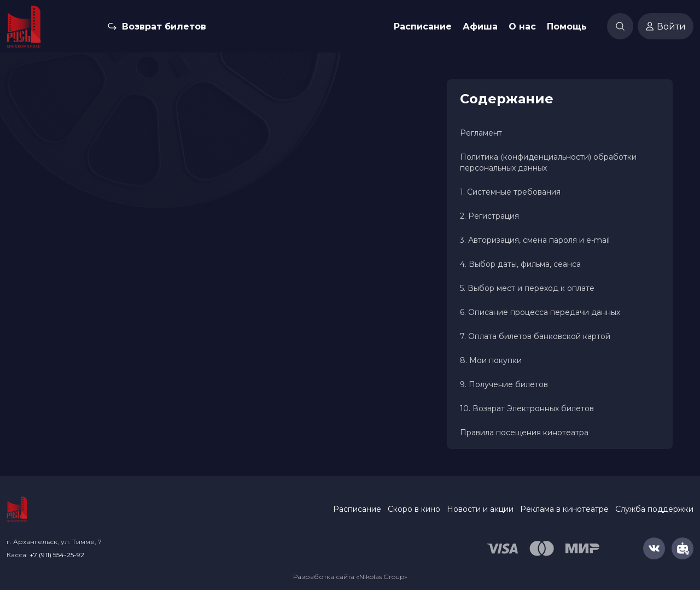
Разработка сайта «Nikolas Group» (350, 577)
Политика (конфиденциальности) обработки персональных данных (548, 162)
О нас (522, 27)
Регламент (481, 133)
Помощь (567, 27)
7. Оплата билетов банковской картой (535, 336)
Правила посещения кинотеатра (524, 433)
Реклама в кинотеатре (564, 509)
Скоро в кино (414, 509)
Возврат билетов (164, 27)
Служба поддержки (654, 509)
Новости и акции (480, 509)
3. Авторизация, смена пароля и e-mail (535, 240)
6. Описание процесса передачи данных (540, 312)
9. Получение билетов (504, 384)
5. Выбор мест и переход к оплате (527, 288)
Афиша (480, 27)
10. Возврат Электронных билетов (527, 408)
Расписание (423, 27)
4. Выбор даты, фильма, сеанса (520, 264)
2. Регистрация (489, 216)
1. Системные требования (510, 192)
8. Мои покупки (491, 360)
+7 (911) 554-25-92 (57, 555)
